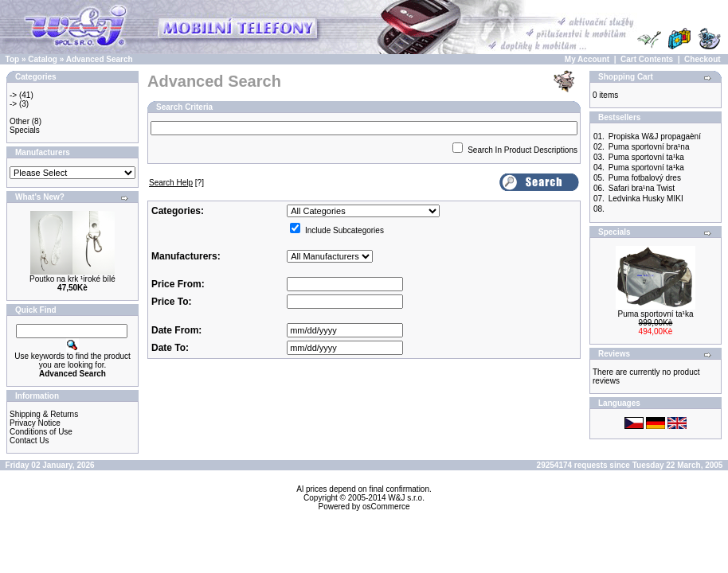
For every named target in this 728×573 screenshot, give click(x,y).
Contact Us (29, 440)
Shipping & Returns (44, 414)
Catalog (43, 59)
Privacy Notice (35, 423)
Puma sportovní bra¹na (649, 147)
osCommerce (386, 507)
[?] (176, 183)
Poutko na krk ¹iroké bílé (72, 279)
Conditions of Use (41, 432)
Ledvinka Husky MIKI (646, 199)
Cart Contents (647, 59)
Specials (25, 130)
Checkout (703, 59)
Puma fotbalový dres (645, 178)
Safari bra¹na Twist (642, 188)
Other (20, 121)
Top (13, 59)
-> (13, 95)
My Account (587, 59)
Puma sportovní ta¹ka (646, 157)
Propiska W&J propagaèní (655, 136)
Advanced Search (100, 59)
